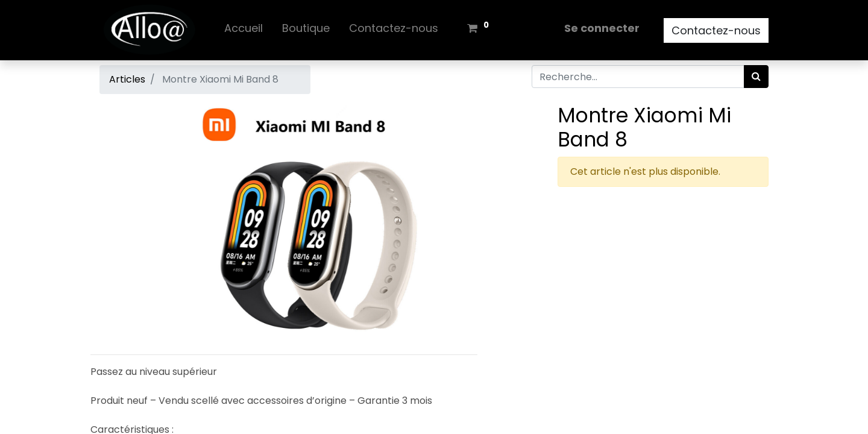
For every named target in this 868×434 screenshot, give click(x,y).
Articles (127, 79)
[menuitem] (244, 30)
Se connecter (602, 28)
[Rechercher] (756, 77)
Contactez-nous (716, 30)
